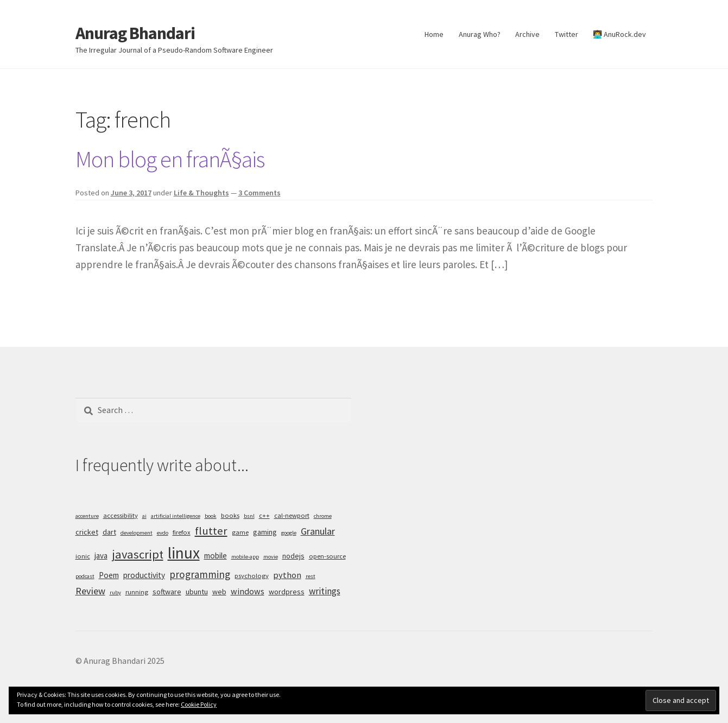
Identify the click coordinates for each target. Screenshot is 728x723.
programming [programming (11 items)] (200, 574)
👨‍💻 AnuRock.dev (619, 34)
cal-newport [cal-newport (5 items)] (292, 515)
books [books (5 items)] (230, 515)
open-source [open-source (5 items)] (327, 556)
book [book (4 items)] (211, 516)
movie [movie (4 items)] (271, 557)
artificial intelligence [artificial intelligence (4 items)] (176, 516)
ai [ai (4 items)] (144, 516)
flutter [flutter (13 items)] (211, 531)
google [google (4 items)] (289, 533)
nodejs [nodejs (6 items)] (293, 556)
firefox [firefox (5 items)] (182, 532)
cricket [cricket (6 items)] (87, 532)
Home (434, 34)
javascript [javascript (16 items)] (138, 554)
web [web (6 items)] (219, 592)
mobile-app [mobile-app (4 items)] (245, 557)
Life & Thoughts (201, 193)
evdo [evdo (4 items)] (163, 533)
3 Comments (259, 193)
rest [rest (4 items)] (311, 576)
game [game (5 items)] (240, 532)
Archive (527, 34)
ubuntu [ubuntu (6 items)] (197, 592)
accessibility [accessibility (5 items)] (121, 515)
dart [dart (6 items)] (109, 532)
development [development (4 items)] (137, 533)
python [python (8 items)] (287, 575)
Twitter (566, 34)
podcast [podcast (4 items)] (85, 576)
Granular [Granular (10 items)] (318, 531)
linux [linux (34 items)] (184, 553)
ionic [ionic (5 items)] (83, 556)
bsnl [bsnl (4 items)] (249, 516)
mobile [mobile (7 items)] (216, 556)
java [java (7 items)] (101, 556)
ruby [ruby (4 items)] (115, 592)
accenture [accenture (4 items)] (87, 516)
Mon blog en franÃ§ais (170, 159)
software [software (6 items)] (167, 592)
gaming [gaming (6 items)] (265, 532)
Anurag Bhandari (135, 33)
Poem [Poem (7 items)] (109, 575)
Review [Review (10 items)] (90, 591)
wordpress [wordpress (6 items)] (287, 592)
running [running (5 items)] (137, 592)
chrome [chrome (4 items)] (323, 516)
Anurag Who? (480, 34)
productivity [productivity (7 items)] (144, 575)
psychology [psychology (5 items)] (252, 576)
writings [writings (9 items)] (325, 591)
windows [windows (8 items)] (248, 591)
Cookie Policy (199, 704)
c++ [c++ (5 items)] (264, 515)
